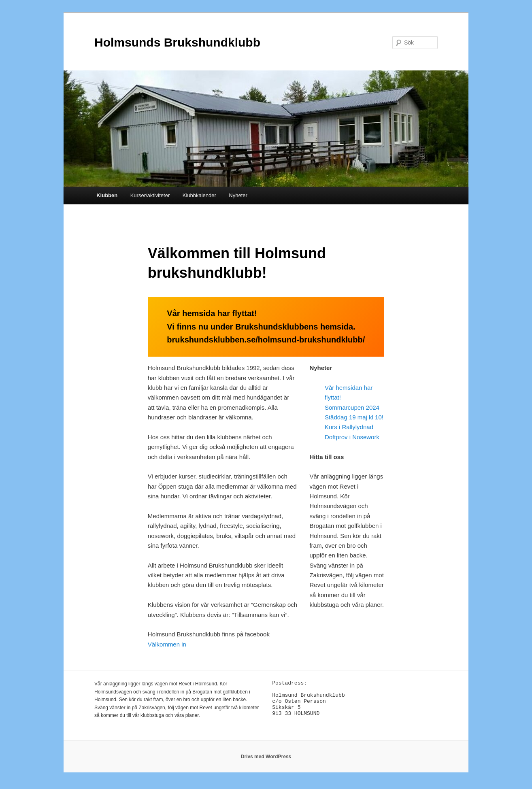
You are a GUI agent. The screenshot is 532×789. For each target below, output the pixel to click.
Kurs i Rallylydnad (349, 427)
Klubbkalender (199, 195)
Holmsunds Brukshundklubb (177, 42)
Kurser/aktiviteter (150, 195)
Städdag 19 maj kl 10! (354, 417)
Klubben (107, 195)
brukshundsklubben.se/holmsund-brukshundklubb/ (266, 340)
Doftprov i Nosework (352, 437)
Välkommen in (168, 644)
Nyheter (238, 195)
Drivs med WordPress (266, 761)
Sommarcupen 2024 (352, 407)
